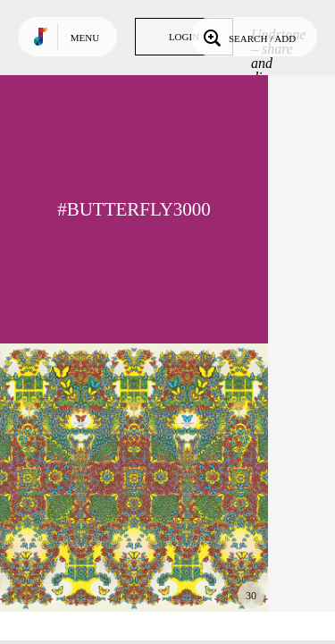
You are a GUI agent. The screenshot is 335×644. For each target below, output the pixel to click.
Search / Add (248, 37)
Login (184, 37)
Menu (85, 38)
